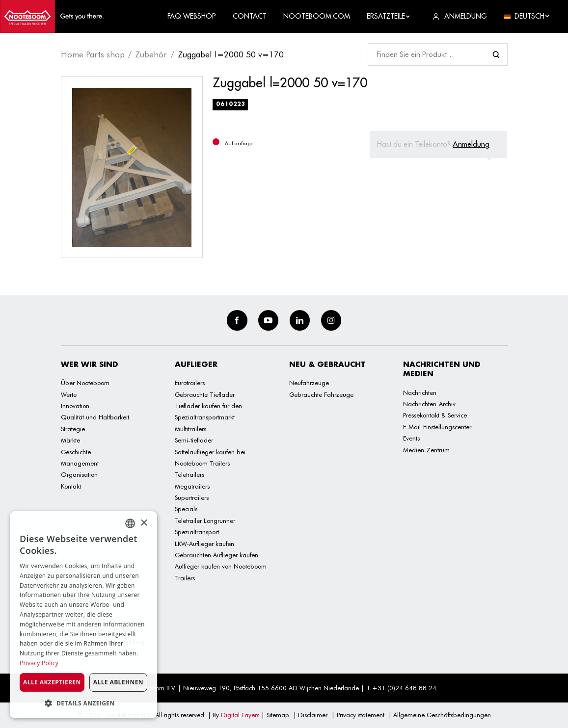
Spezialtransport (197, 532)
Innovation (75, 406)
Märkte (70, 440)
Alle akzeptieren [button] (52, 682)
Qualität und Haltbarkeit (95, 417)
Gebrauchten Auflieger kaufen (216, 555)
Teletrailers (189, 474)
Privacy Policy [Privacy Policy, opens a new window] (39, 663)
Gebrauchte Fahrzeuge (321, 394)
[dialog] (83, 615)
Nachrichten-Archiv (429, 404)
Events (411, 438)
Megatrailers (192, 486)
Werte (69, 394)
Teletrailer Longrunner (205, 520)
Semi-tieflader (194, 440)
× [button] (144, 523)
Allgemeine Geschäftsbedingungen (442, 715)
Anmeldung (471, 144)
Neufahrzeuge (309, 383)
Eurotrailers (190, 383)
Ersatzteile (389, 16)
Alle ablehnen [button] (118, 682)
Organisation (79, 474)
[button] (83, 703)
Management (80, 463)
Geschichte (76, 452)
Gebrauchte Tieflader (205, 394)
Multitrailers (190, 429)
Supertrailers (192, 497)
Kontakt (71, 486)
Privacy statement (361, 715)
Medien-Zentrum (426, 450)
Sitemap (278, 715)
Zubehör (151, 54)
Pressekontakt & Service (435, 415)
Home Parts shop (93, 54)
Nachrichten (420, 392)
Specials (186, 509)
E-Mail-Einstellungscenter (437, 427)
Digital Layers (240, 715)
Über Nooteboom (85, 383)
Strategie (73, 429)
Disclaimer (313, 715)
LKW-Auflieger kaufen (204, 544)
